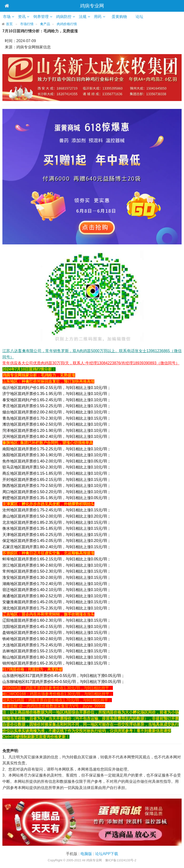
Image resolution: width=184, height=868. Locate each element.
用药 (103, 17)
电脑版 (86, 854)
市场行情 (27, 24)
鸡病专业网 (92, 6)
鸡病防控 (67, 17)
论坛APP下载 (107, 854)
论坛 (147, 17)
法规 (87, 17)
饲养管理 (43, 17)
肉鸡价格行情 (67, 24)
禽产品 (45, 24)
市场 (7, 17)
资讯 (23, 17)
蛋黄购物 (126, 17)
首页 (9, 24)
